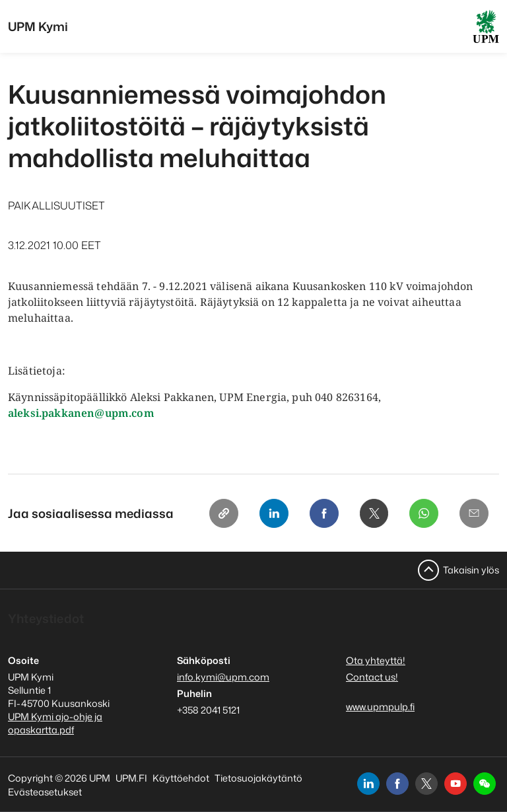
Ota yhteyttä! (376, 660)
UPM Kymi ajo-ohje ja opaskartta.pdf (55, 723)
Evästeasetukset (45, 792)
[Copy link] (223, 513)
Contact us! (372, 677)
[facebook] (397, 784)
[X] (374, 513)
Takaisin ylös (471, 570)
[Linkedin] (273, 513)
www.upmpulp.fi (380, 707)
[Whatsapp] (424, 513)
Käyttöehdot (181, 778)
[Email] (474, 513)
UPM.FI (131, 778)
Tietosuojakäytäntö (258, 778)
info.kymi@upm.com (223, 677)
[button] (485, 784)
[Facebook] (323, 513)
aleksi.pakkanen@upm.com (81, 413)
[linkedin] (368, 784)
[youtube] (456, 784)
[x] (426, 784)
